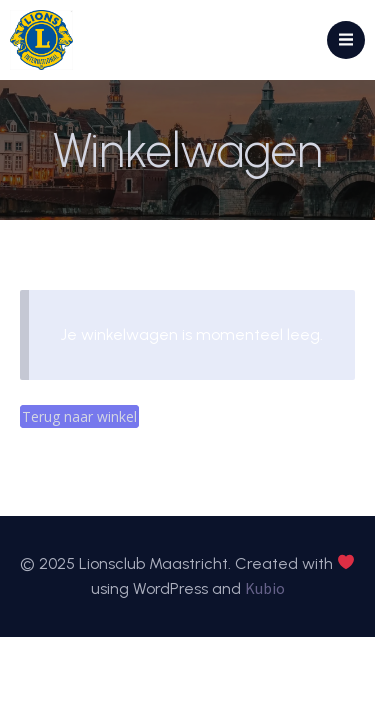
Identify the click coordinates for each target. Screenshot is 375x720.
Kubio (265, 588)
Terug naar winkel (79, 416)
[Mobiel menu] (346, 40)
